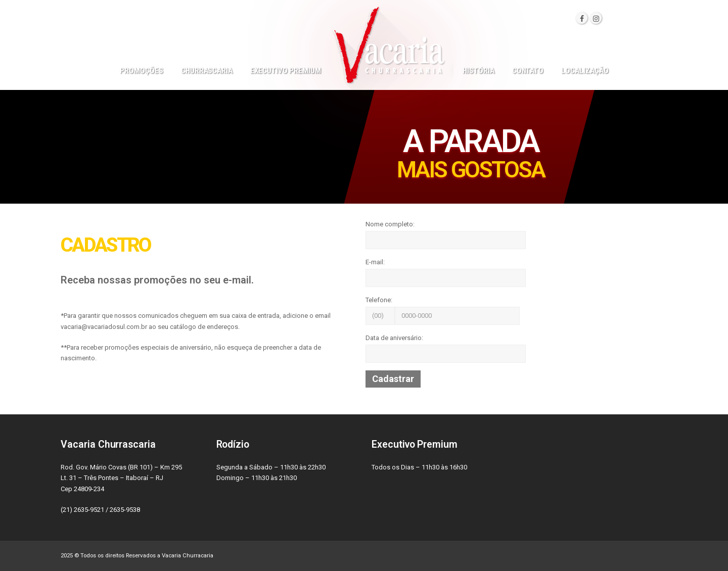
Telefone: (379, 300)
